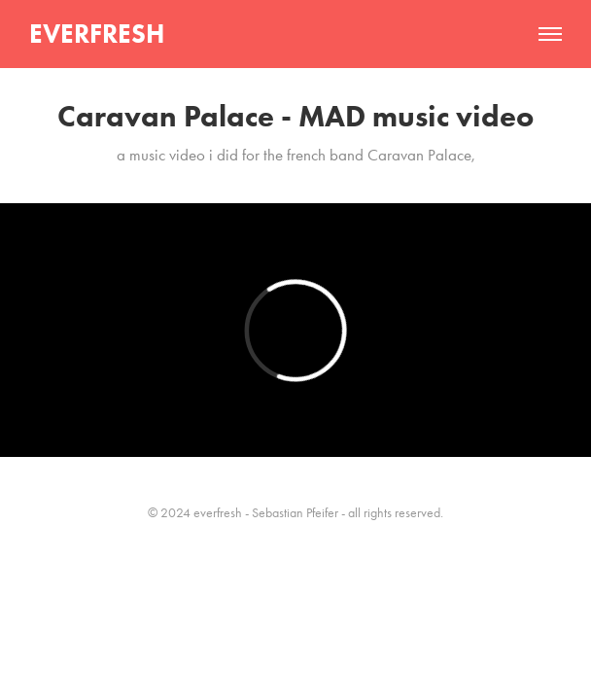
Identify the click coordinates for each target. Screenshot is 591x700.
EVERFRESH (97, 34)
